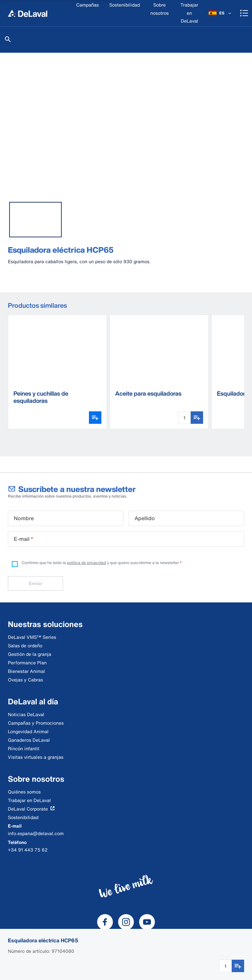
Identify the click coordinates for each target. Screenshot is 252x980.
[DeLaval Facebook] (105, 922)
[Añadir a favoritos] (238, 966)
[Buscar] (8, 39)
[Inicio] (28, 13)
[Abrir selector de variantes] (95, 418)
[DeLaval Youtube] (147, 922)
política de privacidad (86, 563)
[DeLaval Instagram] (126, 922)
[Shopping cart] (244, 13)
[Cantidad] (225, 966)
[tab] (35, 220)
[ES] (220, 13)
